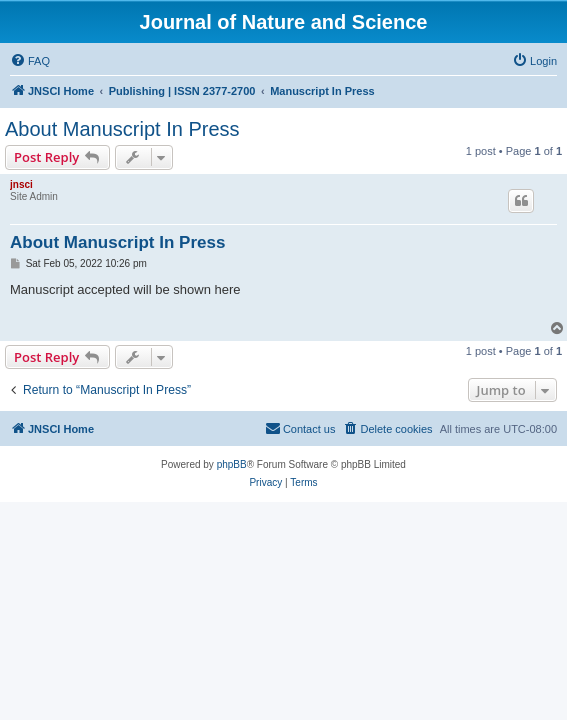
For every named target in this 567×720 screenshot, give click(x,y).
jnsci (21, 184)
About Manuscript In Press (122, 129)
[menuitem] (30, 61)
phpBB (232, 464)
